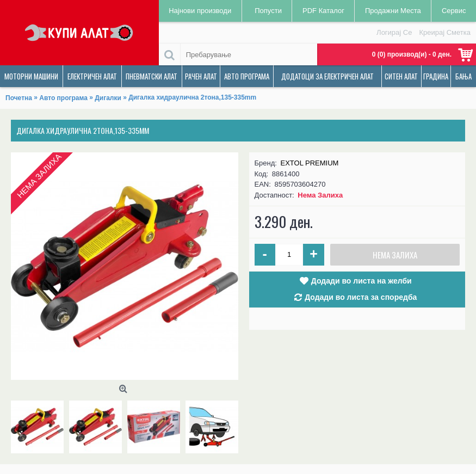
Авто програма (63, 98)
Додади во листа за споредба (361, 297)
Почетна (19, 98)
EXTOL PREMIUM (310, 163)
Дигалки (108, 98)
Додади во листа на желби (361, 281)
